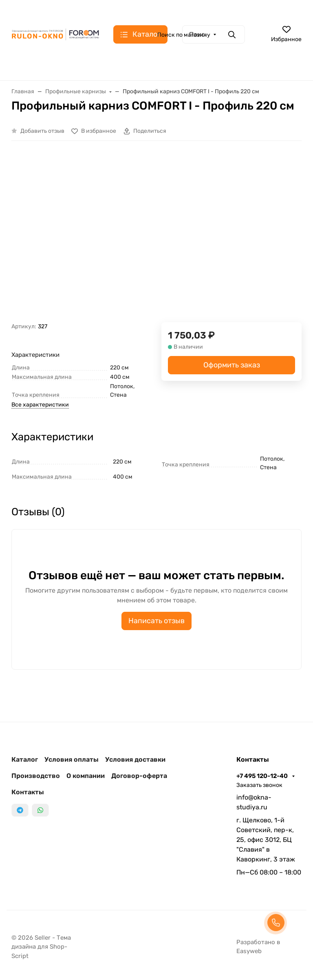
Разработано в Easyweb (258, 947)
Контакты (28, 792)
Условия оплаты (72, 759)
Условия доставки (135, 759)
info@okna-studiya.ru (254, 802)
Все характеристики (40, 405)
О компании (86, 776)
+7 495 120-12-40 (263, 776)
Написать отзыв (156, 621)
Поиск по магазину (184, 35)
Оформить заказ (232, 365)
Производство (36, 776)
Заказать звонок (259, 785)
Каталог (25, 759)
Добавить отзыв (42, 131)
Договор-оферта (139, 776)
